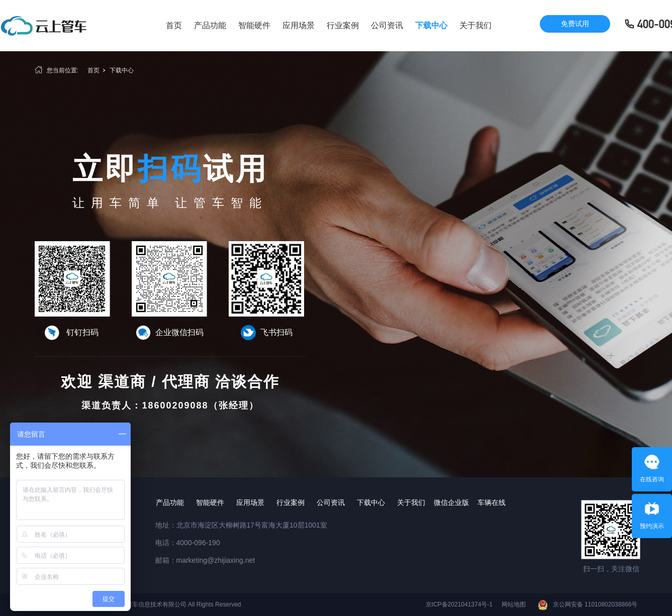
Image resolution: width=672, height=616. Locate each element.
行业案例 (343, 25)
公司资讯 (387, 25)
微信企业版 (451, 502)
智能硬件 (254, 25)
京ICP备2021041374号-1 (459, 604)
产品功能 (210, 25)
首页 (174, 25)
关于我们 (475, 25)
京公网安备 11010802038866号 (595, 604)
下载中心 (431, 25)
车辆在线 (492, 502)
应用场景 (299, 25)
